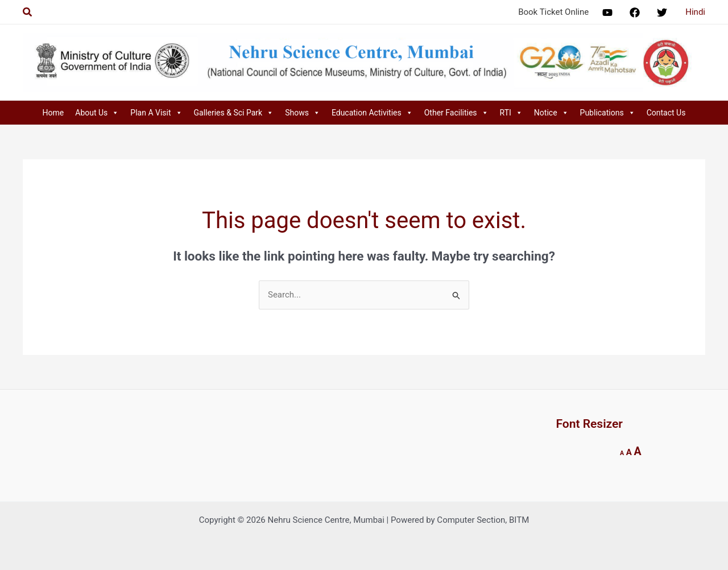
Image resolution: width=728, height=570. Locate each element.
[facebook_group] (636, 13)
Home (53, 113)
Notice (551, 113)
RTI (511, 113)
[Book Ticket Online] (552, 12)
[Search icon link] (28, 12)
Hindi (695, 12)
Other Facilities (456, 113)
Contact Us (666, 113)
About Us (97, 113)
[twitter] (664, 13)
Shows (303, 113)
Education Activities (372, 113)
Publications (608, 113)
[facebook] (609, 13)
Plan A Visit (156, 113)
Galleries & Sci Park (234, 113)
